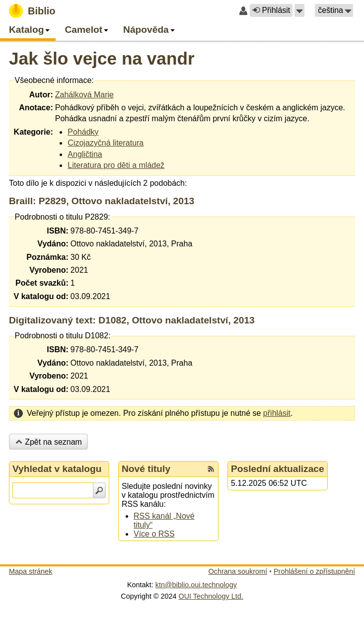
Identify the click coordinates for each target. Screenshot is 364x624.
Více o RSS (154, 534)
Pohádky (83, 132)
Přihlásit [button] (271, 10)
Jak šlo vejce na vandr (102, 58)
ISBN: (58, 231)
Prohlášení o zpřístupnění (314, 571)
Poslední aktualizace (278, 469)
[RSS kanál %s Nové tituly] (211, 469)
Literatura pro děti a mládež (116, 165)
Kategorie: (34, 132)
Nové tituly (146, 469)
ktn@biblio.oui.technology (196, 585)
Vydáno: (53, 244)
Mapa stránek (31, 571)
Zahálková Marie (84, 95)
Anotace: (36, 108)
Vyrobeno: (49, 270)
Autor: (41, 95)
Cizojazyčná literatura (106, 143)
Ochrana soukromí (238, 571)
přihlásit (277, 413)
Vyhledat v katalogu (57, 469)
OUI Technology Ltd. (211, 596)
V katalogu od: (41, 296)
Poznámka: (47, 257)
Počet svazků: (42, 283)
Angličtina (85, 154)
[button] (299, 10)
